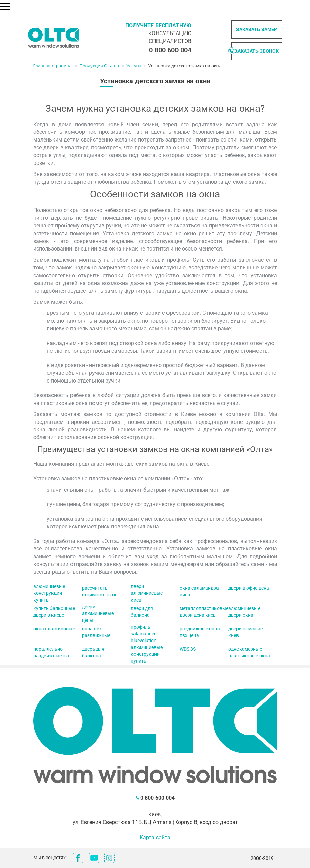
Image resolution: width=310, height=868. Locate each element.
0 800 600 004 (170, 50)
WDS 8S (188, 649)
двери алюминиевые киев (147, 593)
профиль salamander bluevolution (144, 634)
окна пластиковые (54, 629)
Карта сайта (155, 837)
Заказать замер (257, 29)
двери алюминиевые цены (98, 613)
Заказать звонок (257, 51)
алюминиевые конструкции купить (49, 593)
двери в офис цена (249, 588)
